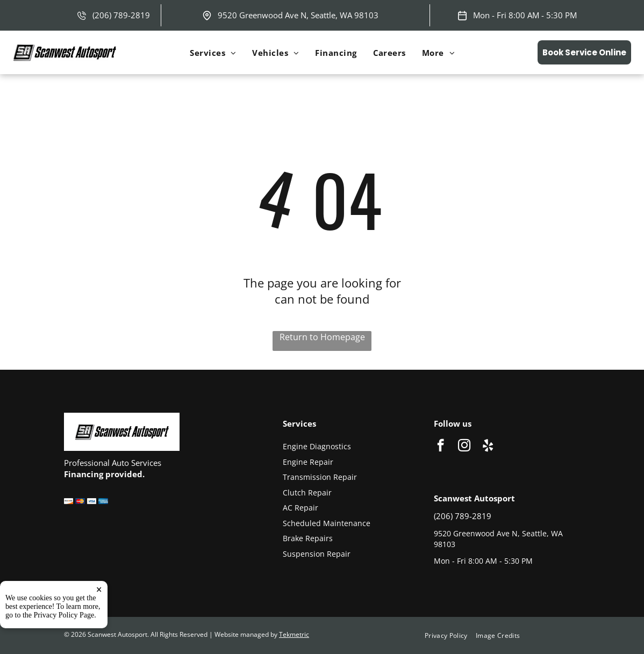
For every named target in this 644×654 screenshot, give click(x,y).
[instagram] (464, 447)
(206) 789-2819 (121, 15)
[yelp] (488, 447)
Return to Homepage (322, 337)
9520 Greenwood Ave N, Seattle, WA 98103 (298, 15)
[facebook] (441, 447)
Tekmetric (294, 634)
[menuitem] (213, 53)
